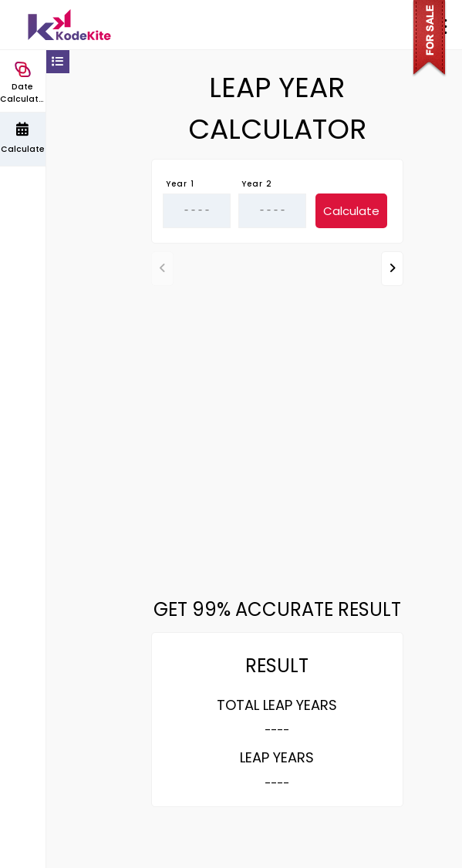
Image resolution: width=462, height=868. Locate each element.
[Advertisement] (277, 411)
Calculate (351, 211)
